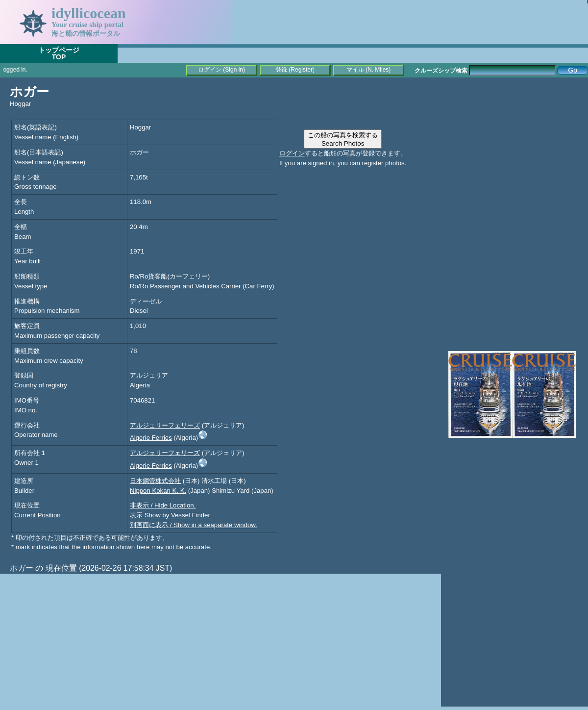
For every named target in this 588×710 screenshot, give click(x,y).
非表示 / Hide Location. (163, 505)
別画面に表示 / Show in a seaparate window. (194, 525)
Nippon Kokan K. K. (158, 491)
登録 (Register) (295, 70)
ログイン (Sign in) (221, 70)
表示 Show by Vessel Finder (170, 515)
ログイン (292, 153)
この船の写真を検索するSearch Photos (343, 139)
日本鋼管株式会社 (155, 481)
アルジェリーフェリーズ (165, 425)
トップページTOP (59, 53)
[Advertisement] (514, 147)
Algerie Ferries (151, 438)
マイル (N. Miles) (369, 70)
